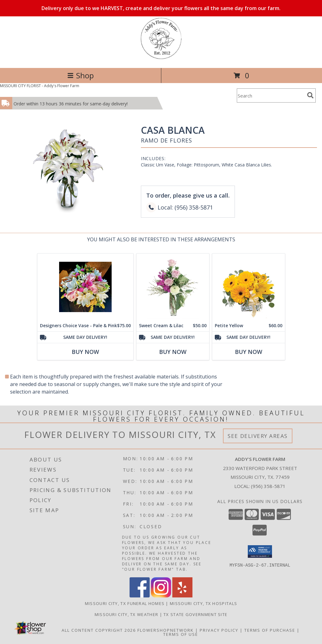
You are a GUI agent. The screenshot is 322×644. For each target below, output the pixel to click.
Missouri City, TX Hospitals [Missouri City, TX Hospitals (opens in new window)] (203, 603)
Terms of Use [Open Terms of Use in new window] (181, 634)
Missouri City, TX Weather (127, 614)
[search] (310, 95)
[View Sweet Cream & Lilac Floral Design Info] (173, 287)
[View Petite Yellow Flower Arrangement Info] (249, 287)
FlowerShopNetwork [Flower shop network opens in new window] (166, 630)
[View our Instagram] (161, 596)
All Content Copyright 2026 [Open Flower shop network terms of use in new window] (99, 630)
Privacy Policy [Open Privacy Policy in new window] (219, 630)
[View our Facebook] (140, 596)
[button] (260, 552)
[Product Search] (271, 95)
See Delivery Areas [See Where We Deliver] (258, 436)
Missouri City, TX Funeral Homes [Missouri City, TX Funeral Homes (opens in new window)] (125, 603)
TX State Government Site (195, 614)
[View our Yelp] (182, 596)
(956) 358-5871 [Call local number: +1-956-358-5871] (268, 486)
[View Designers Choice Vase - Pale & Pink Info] (85, 287)
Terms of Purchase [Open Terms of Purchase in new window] (270, 630)
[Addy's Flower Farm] (161, 59)
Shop (80, 75)
